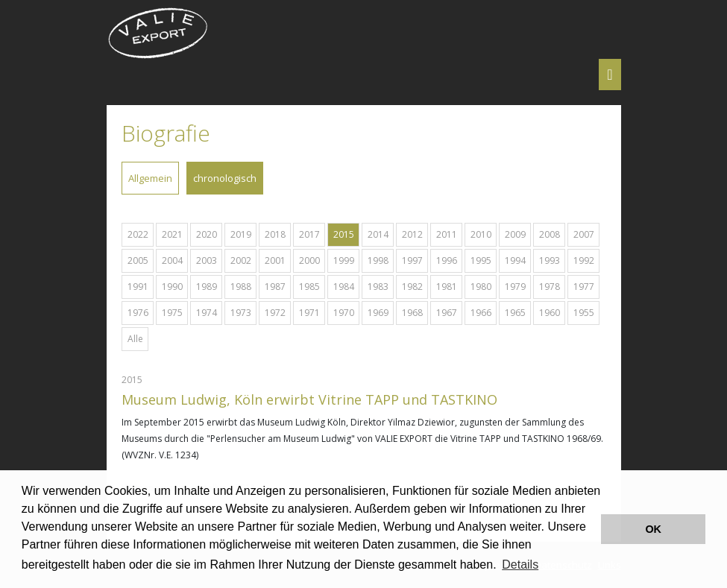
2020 (207, 234)
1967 (447, 313)
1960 (550, 313)
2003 (207, 260)
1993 (550, 260)
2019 (241, 234)
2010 (481, 234)
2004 (172, 260)
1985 (309, 287)
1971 (309, 313)
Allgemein (150, 178)
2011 (447, 234)
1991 (138, 287)
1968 (412, 313)
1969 (378, 313)
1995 (481, 260)
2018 (275, 234)
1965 (515, 313)
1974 (207, 313)
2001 (275, 260)
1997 (412, 260)
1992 (584, 260)
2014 (378, 234)
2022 (138, 234)
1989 (207, 287)
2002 (241, 260)
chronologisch (225, 178)
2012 (412, 234)
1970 (344, 313)
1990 (172, 287)
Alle (135, 339)
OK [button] (653, 529)
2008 (550, 234)
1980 (481, 287)
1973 (241, 313)
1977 (584, 287)
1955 (584, 313)
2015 (344, 234)
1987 (275, 287)
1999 (344, 260)
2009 (515, 234)
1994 (515, 260)
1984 (344, 287)
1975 (172, 313)
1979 (515, 287)
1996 (447, 260)
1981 (447, 287)
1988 (241, 287)
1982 (412, 287)
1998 (378, 260)
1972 (275, 313)
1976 (138, 313)
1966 (481, 313)
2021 (172, 234)
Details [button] (520, 565)
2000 (309, 260)
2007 (584, 234)
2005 (138, 260)
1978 (550, 287)
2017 (309, 234)
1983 (378, 287)
